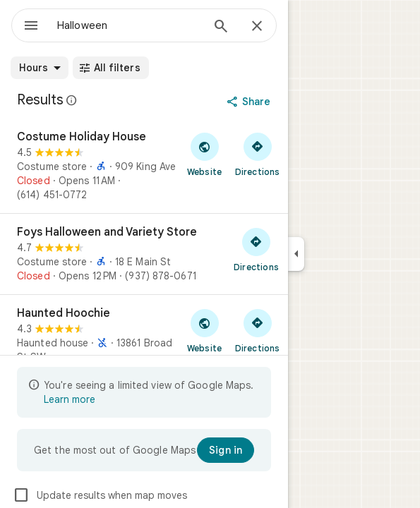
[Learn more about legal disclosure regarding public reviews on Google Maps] (72, 100)
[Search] (221, 28)
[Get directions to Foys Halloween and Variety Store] (256, 249)
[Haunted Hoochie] (144, 342)
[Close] (257, 27)
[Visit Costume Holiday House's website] (204, 154)
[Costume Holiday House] (144, 166)
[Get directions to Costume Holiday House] (257, 154)
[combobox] (129, 25)
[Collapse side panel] (296, 254)
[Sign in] (226, 450)
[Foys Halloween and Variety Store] (144, 254)
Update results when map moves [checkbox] (100, 495)
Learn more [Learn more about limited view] (70, 399)
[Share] (250, 102)
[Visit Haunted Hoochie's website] (204, 330)
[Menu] (31, 27)
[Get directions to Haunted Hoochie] (257, 330)
